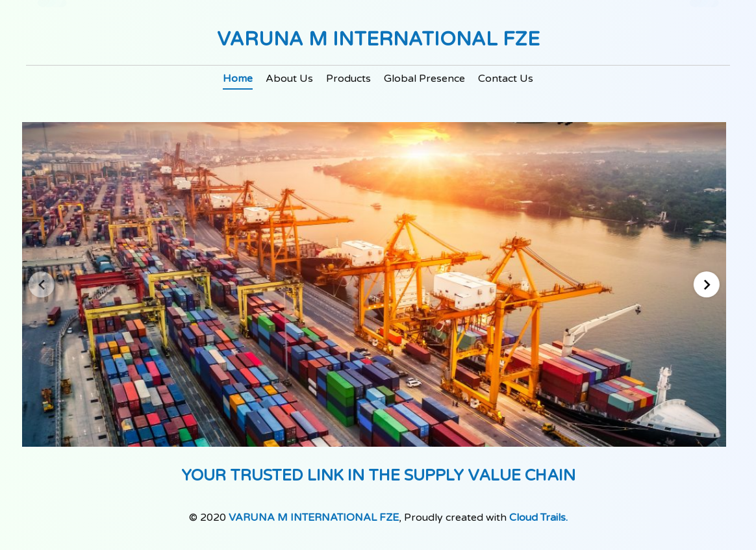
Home (238, 79)
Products (348, 79)
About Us (289, 79)
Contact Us (506, 79)
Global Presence (424, 79)
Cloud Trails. (538, 518)
